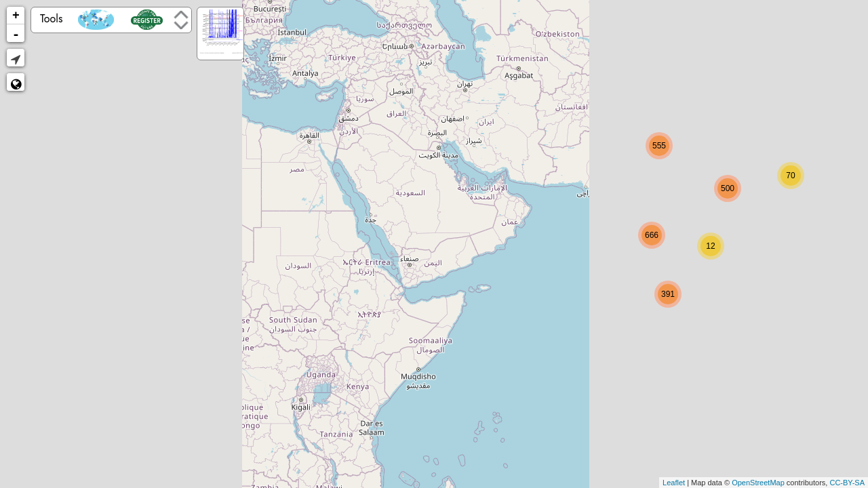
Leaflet (674, 483)
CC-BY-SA (847, 483)
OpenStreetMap (758, 483)
